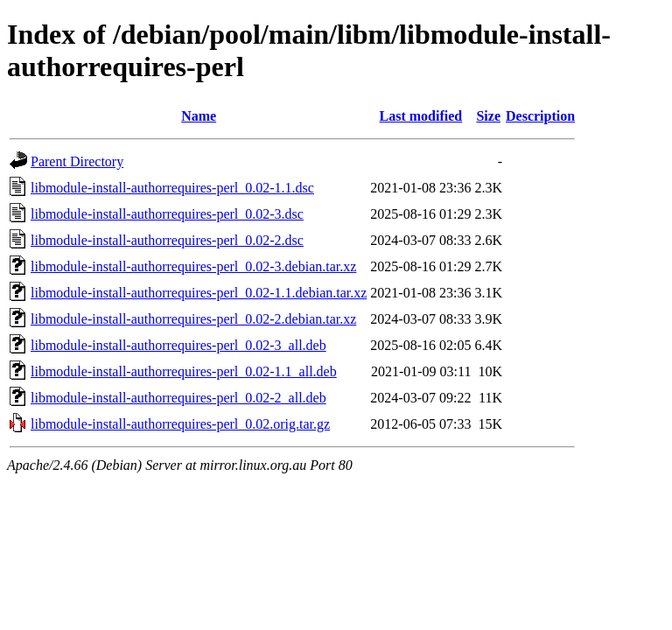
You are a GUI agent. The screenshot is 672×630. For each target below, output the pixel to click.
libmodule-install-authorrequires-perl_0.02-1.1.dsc (172, 188)
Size (488, 116)
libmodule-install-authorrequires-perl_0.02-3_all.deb (178, 345)
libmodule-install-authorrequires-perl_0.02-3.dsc (167, 214)
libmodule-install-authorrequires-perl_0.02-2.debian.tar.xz (193, 319)
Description (540, 116)
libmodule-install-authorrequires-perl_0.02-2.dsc (167, 240)
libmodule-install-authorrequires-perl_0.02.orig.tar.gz (180, 424)
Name (199, 116)
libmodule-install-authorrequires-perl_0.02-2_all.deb (178, 398)
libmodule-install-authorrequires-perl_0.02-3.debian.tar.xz (193, 266)
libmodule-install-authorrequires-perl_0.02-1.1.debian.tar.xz (199, 293)
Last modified (421, 116)
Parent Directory (77, 161)
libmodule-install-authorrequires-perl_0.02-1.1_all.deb (184, 371)
